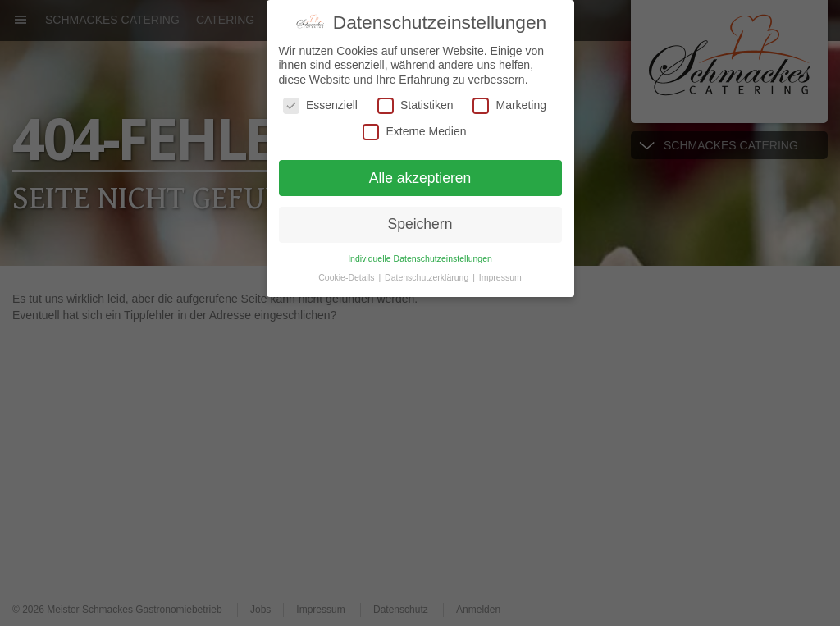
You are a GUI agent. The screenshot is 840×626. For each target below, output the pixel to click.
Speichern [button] (420, 224)
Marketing (509, 105)
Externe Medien (414, 131)
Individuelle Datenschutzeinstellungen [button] (420, 258)
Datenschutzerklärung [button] (428, 276)
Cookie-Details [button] (347, 276)
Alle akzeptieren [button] (420, 177)
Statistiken (415, 105)
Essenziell (320, 105)
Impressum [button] (500, 276)
